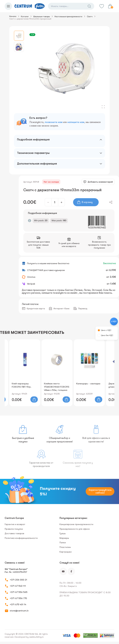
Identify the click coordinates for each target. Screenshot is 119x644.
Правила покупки (14, 529)
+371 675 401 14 (18, 604)
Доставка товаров (14, 533)
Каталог (25, 16)
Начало (13, 16)
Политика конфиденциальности (21, 538)
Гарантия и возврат (15, 524)
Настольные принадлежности (68, 16)
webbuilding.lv (36, 637)
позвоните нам (54, 122)
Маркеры (64, 538)
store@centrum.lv (19, 611)
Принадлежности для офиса (75, 529)
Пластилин (65, 547)
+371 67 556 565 (19, 592)
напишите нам (76, 122)
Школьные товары (42, 16)
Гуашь (63, 533)
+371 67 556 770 (18, 598)
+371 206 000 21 (18, 580)
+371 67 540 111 (18, 586)
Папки (63, 543)
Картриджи (66, 552)
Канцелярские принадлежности (76, 524)
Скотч (90, 16)
